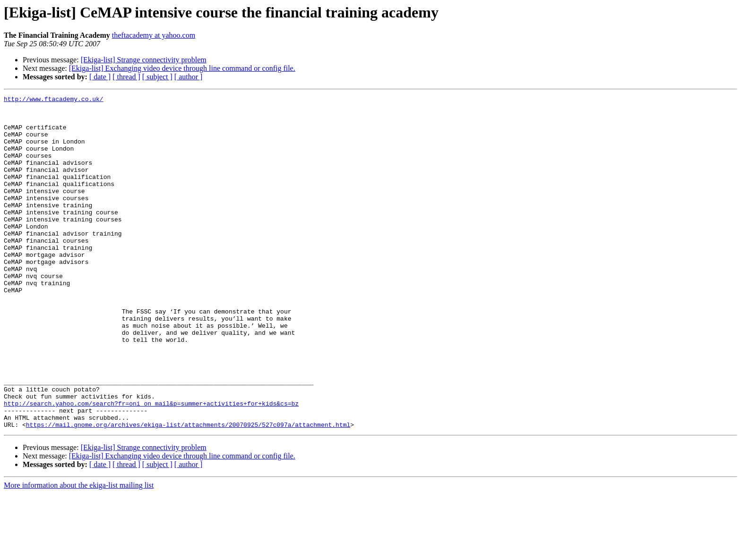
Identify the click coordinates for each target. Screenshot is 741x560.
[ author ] (189, 77)
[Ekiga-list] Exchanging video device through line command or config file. (182, 68)
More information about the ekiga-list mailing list (79, 552)
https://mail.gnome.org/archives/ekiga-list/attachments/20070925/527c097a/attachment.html (188, 491)
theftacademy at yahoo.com (154, 35)
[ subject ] (157, 77)
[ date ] (100, 77)
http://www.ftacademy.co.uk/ (54, 100)
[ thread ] (126, 77)
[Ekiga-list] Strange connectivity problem (144, 60)
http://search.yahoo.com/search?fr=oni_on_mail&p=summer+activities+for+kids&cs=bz (151, 466)
